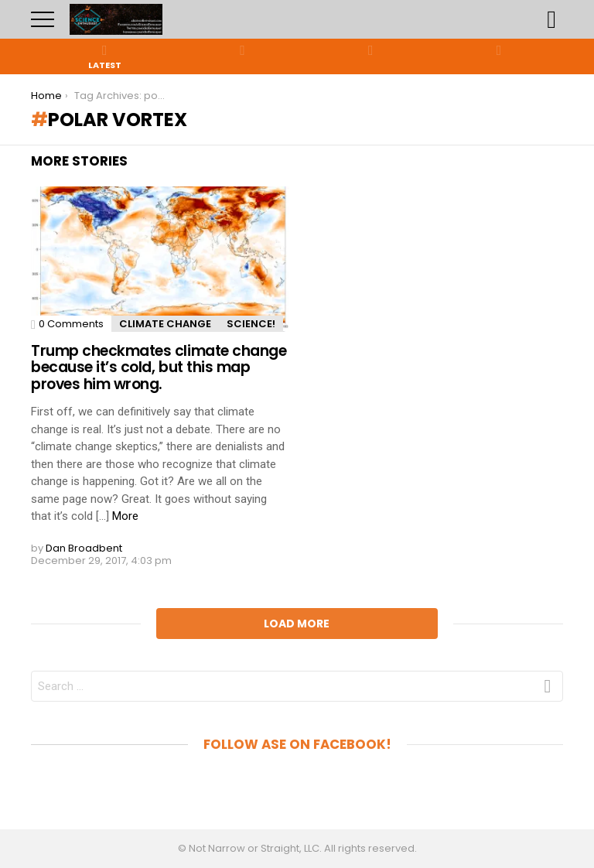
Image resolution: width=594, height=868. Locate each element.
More (125, 516)
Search (551, 19)
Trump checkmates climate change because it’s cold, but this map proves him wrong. (159, 367)
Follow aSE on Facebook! (297, 744)
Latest (105, 56)
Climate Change (165, 324)
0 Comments (71, 324)
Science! (251, 324)
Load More (297, 624)
